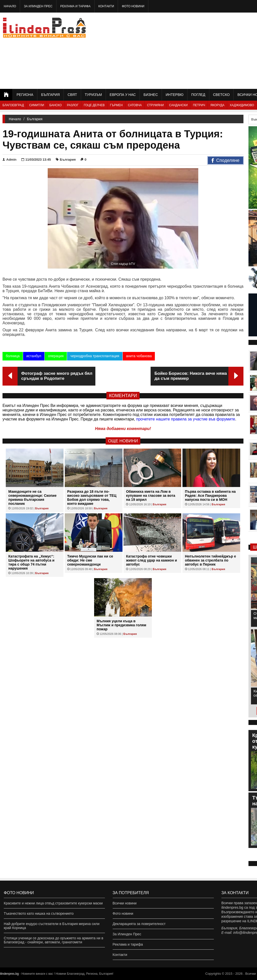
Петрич (199, 105)
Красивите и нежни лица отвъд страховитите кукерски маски (53, 903)
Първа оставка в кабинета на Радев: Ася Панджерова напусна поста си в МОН (210, 496)
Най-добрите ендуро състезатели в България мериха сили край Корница (52, 926)
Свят (72, 95)
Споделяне (226, 161)
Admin (9, 160)
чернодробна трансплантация (95, 356)
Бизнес (151, 95)
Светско (221, 95)
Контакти (106, 6)
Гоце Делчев (94, 105)
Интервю (175, 95)
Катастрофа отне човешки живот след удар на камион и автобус (151, 560)
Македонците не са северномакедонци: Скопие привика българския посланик (32, 498)
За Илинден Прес (38, 6)
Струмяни (155, 105)
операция (56, 356)
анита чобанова (139, 356)
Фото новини (133, 6)
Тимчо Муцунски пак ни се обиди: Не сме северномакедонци (90, 560)
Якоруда (217, 105)
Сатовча (135, 105)
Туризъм (93, 95)
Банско (56, 105)
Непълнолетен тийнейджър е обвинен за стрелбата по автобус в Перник (211, 560)
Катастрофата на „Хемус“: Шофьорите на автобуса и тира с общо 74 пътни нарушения (31, 562)
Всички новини (125, 903)
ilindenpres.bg (9, 974)
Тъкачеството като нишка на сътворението (39, 913)
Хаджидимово (242, 105)
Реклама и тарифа (75, 6)
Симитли (37, 105)
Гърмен (116, 105)
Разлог (73, 105)
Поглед (198, 95)
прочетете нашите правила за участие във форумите (186, 419)
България (50, 95)
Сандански (178, 105)
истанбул (34, 356)
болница (13, 356)
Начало (10, 6)
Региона (25, 95)
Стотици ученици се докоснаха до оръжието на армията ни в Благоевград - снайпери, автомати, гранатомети (53, 940)
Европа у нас (123, 95)
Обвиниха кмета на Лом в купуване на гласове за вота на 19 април (151, 496)
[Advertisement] (202, 50)
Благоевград (13, 105)
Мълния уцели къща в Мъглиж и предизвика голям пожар (121, 625)
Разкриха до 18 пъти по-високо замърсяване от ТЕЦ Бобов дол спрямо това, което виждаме (92, 498)
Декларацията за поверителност (139, 924)
